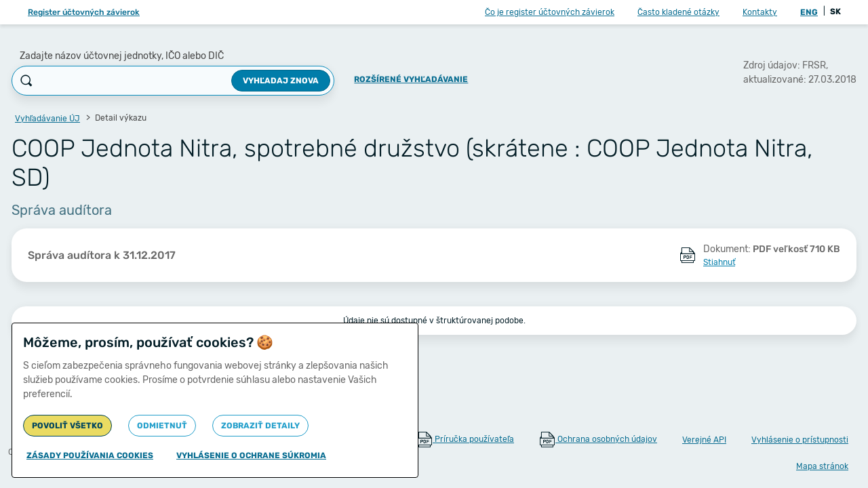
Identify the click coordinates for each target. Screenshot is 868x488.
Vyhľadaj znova (281, 81)
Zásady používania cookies (90, 455)
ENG (809, 12)
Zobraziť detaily (260, 426)
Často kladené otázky (678, 12)
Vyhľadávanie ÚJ (47, 119)
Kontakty (760, 12)
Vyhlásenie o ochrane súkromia (251, 455)
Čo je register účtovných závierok (550, 12)
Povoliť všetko (67, 426)
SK (835, 12)
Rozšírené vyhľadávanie (411, 79)
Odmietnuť (162, 426)
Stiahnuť (719, 262)
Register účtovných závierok (84, 12)
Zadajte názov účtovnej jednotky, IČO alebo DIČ (122, 56)
